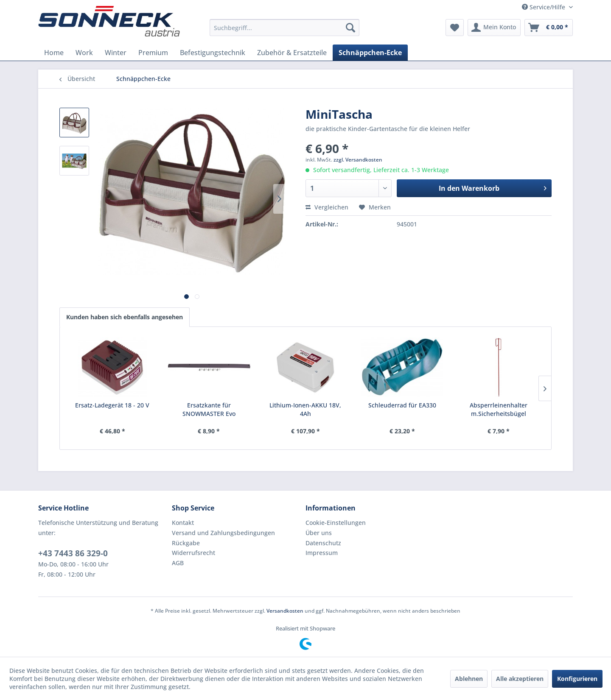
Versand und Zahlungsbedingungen (223, 533)
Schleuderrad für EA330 (402, 405)
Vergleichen (327, 207)
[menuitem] (284, 28)
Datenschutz (323, 543)
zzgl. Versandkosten (358, 160)
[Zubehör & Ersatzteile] (292, 53)
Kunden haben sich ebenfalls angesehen (125, 317)
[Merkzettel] (455, 28)
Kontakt (183, 523)
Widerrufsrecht (193, 553)
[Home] (54, 53)
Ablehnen (469, 679)
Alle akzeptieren (520, 679)
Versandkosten (285, 611)
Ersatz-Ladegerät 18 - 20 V (112, 405)
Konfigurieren (577, 679)
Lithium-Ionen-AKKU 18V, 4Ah (305, 409)
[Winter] (116, 53)
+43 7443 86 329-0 (73, 553)
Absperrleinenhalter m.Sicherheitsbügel (499, 409)
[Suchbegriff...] (284, 28)
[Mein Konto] (494, 28)
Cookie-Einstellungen (336, 523)
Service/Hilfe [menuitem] (544, 7)
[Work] (84, 53)
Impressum (322, 553)
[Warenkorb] (549, 28)
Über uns (319, 533)
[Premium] (153, 53)
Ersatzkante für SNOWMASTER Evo (209, 409)
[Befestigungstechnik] (213, 53)
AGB (178, 563)
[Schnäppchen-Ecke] (370, 53)
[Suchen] (350, 28)
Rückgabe (186, 543)
